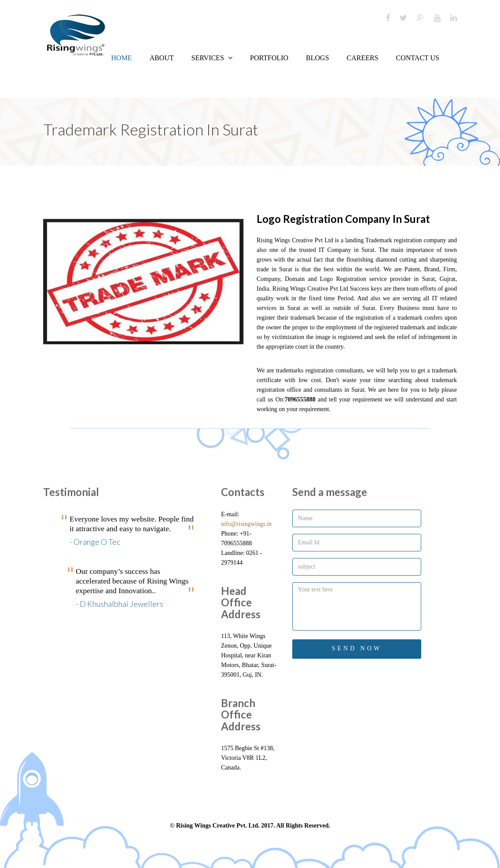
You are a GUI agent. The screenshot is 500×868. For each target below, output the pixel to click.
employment (340, 327)
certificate (269, 380)
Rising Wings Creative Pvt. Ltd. (218, 826)
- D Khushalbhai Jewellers (119, 604)
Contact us (418, 58)
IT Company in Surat (345, 250)
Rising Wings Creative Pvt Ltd (295, 240)
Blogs (317, 58)
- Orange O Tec (95, 542)
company (434, 240)
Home (122, 58)
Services (212, 58)
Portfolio (269, 58)
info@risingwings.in (246, 524)
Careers (363, 58)
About (162, 58)
